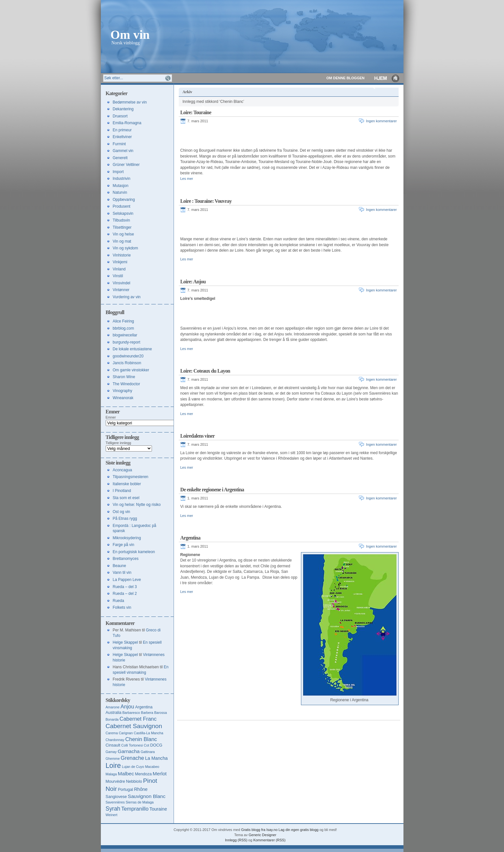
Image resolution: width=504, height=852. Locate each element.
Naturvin (120, 192)
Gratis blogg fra (253, 830)
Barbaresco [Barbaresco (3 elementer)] (131, 713)
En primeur (122, 130)
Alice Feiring (123, 321)
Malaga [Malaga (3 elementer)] (111, 774)
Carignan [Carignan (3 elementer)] (126, 733)
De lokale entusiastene (132, 349)
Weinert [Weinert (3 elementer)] (112, 815)
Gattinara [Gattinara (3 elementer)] (148, 752)
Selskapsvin (123, 213)
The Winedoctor (127, 384)
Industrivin (122, 179)
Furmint (119, 144)
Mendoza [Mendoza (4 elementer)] (143, 774)
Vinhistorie (122, 255)
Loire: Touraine (196, 112)
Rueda (118, 601)
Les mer (187, 179)
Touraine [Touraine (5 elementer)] (158, 809)
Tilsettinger (122, 227)
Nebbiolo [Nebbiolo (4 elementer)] (134, 781)
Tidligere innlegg (118, 443)
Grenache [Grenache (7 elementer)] (132, 758)
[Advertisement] (256, 137)
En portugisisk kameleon (134, 552)
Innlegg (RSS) (236, 840)
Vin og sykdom (126, 248)
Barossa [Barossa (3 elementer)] (161, 713)
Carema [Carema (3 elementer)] (112, 733)
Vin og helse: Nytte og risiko (137, 505)
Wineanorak (123, 398)
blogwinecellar (125, 335)
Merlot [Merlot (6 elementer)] (160, 774)
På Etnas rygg (125, 519)
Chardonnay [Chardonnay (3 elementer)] (115, 740)
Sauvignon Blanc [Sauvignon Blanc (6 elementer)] (146, 796)
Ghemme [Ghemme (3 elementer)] (113, 759)
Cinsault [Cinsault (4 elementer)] (113, 745)
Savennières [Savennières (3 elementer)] (115, 802)
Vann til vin (122, 573)
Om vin (130, 34)
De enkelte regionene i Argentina (212, 490)
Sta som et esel (126, 498)
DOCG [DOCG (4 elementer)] (156, 745)
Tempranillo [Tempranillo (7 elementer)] (135, 809)
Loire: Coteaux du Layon (205, 371)
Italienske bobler (127, 484)
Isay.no (272, 830)
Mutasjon (121, 186)
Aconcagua (123, 470)
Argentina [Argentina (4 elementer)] (144, 707)
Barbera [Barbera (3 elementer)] (147, 713)
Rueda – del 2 (125, 594)
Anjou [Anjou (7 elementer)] (127, 706)
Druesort (120, 116)
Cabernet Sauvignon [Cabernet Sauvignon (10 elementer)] (134, 726)
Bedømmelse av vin (130, 102)
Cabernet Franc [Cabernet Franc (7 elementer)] (138, 719)
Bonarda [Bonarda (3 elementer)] (112, 719)
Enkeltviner (122, 137)
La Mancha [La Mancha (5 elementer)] (156, 758)
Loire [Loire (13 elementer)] (113, 766)
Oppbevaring (124, 200)
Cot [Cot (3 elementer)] (147, 745)
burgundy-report (127, 342)
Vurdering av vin (127, 297)
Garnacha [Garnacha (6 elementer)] (129, 751)
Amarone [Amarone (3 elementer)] (113, 707)
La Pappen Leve (127, 580)
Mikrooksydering (127, 538)
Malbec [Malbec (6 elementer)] (126, 774)
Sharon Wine (124, 377)
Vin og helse (123, 234)
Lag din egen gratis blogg (299, 830)
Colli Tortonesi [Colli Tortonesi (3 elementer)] (132, 745)
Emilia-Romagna (127, 123)
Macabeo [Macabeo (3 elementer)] (152, 767)
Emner (111, 417)
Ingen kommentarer (381, 121)
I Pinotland (122, 491)
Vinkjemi (120, 262)
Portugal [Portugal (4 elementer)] (126, 790)
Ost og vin (122, 512)
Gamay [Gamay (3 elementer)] (111, 752)
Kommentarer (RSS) (269, 840)
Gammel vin (123, 151)
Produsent (122, 206)
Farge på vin (124, 545)
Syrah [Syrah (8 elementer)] (113, 809)
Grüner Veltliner (126, 165)
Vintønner (121, 290)
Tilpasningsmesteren (131, 477)
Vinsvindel (122, 283)
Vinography (123, 391)
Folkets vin (122, 607)
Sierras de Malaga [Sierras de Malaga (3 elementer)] (140, 802)
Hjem (387, 78)
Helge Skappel (125, 642)
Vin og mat (122, 241)
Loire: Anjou (193, 282)
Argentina (190, 538)
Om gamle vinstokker (131, 370)
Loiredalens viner (198, 436)
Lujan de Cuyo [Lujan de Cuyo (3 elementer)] (133, 767)
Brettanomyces (126, 559)
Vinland (119, 269)
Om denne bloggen (346, 78)
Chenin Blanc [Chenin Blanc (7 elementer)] (141, 739)
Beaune (119, 566)
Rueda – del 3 (125, 587)
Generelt (120, 158)
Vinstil (118, 276)
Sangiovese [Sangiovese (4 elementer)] (116, 797)
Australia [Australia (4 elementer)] (114, 713)
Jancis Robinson (127, 363)
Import (118, 172)
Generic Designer (263, 835)
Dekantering (123, 109)
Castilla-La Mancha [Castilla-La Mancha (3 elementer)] (149, 733)
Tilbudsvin (122, 220)
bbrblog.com (123, 328)
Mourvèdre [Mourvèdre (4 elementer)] (115, 781)
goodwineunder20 (128, 356)
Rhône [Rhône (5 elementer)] (141, 789)
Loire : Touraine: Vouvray (206, 201)
